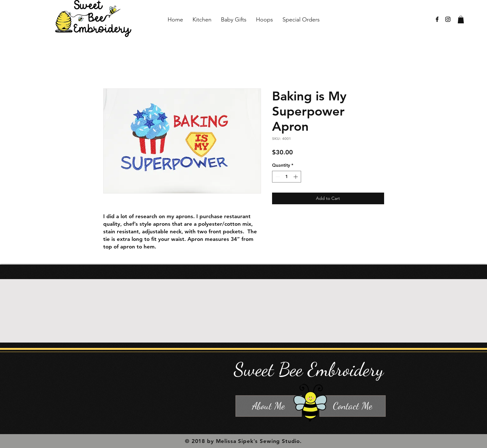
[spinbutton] (287, 177)
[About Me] (269, 406)
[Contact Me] (353, 406)
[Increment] (296, 177)
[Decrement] (277, 177)
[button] (461, 20)
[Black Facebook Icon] (437, 19)
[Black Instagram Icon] (448, 19)
